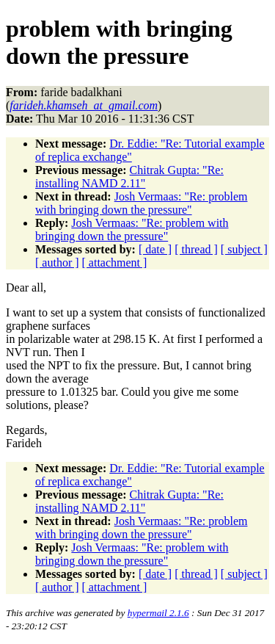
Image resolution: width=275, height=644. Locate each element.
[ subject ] (244, 249)
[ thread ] (196, 249)
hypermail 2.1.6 (158, 613)
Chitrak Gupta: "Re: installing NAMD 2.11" (129, 177)
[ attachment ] (115, 263)
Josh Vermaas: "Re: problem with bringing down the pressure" (141, 203)
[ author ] (57, 263)
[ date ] (155, 249)
